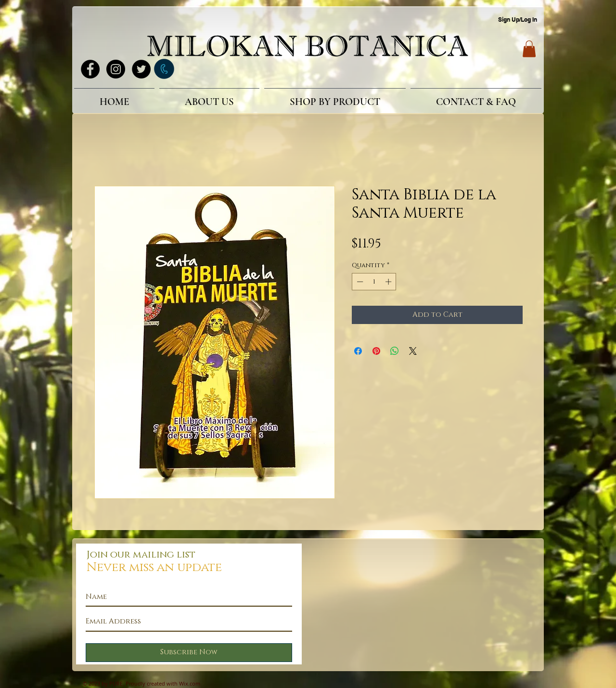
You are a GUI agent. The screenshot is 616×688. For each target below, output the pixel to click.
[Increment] (389, 282)
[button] (529, 49)
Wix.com (190, 683)
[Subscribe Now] (189, 653)
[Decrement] (359, 282)
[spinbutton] (374, 282)
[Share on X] (413, 351)
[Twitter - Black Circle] (141, 69)
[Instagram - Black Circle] (116, 69)
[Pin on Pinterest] (376, 351)
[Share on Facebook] (358, 351)
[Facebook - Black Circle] (90, 69)
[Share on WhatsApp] (395, 351)
